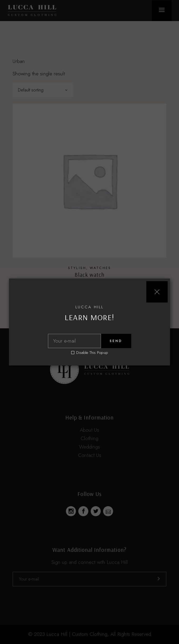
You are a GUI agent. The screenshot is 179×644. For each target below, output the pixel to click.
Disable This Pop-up (92, 353)
